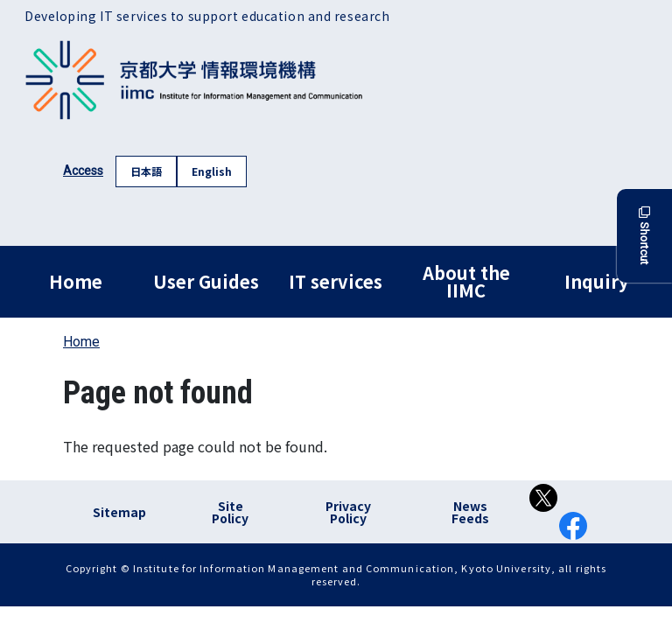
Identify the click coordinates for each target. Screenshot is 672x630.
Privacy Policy (348, 512)
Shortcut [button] (644, 236)
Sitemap (119, 512)
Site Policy (230, 512)
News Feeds (470, 512)
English (212, 171)
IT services (336, 281)
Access (83, 171)
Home (76, 281)
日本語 (146, 171)
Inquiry (596, 281)
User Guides (206, 281)
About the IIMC (466, 281)
